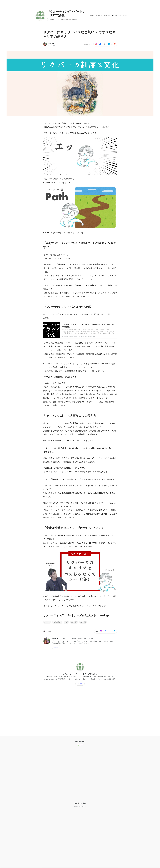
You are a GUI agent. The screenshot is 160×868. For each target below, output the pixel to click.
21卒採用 (74, 622)
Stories (114, 15)
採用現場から (58, 622)
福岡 (67, 622)
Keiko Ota (51, 43)
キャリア (48, 622)
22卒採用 (83, 622)
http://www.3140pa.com (64, 19)
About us (99, 15)
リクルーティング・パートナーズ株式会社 (66, 14)
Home (92, 15)
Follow (52, 19)
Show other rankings (80, 807)
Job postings (123, 15)
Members (107, 15)
